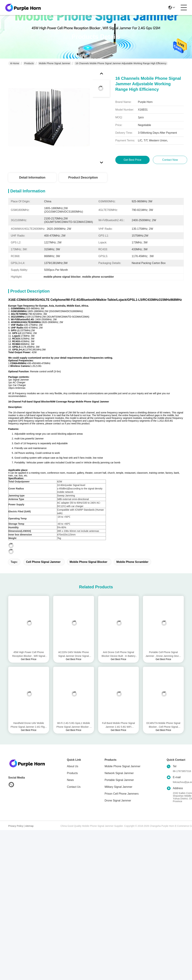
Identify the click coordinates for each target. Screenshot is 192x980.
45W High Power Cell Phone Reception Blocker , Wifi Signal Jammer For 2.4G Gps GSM (29, 654)
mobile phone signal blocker (89, 562)
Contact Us (74, 787)
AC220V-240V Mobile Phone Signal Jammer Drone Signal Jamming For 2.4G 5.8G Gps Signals (74, 654)
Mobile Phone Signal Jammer (55, 63)
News (70, 780)
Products (29, 63)
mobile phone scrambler (132, 562)
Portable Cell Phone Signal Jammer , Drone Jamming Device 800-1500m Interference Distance (163, 654)
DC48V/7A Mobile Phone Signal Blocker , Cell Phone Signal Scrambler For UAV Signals (163, 725)
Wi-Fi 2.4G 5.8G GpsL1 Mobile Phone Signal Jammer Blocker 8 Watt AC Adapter (74, 725)
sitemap (29, 826)
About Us (73, 766)
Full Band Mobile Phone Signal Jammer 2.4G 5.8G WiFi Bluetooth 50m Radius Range (118, 725)
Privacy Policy (16, 826)
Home (15, 63)
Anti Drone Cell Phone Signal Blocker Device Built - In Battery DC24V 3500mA (118, 654)
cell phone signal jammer (43, 562)
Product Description (83, 178)
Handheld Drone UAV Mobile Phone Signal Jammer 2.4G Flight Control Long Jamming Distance (29, 725)
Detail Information (32, 178)
